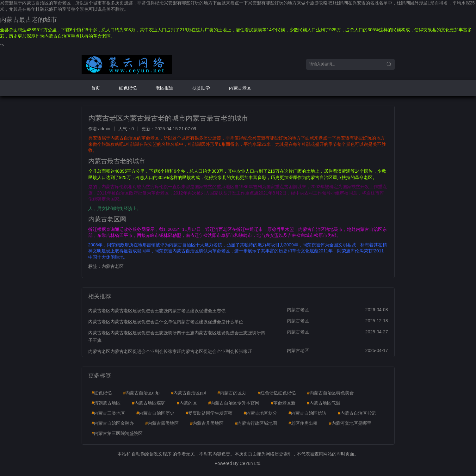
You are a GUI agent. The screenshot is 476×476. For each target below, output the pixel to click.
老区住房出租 (303, 423)
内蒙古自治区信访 (307, 413)
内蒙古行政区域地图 (256, 423)
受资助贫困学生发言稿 (209, 413)
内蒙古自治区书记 (357, 413)
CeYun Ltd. (251, 463)
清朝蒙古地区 (106, 403)
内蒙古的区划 (232, 393)
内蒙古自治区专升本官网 (234, 403)
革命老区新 (283, 403)
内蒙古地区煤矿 (149, 403)
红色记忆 (128, 88)
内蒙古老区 (240, 88)
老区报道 (164, 88)
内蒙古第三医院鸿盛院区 (117, 433)
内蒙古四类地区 (162, 423)
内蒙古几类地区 (207, 423)
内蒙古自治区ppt (188, 393)
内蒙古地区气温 (324, 403)
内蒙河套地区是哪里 (350, 423)
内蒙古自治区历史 (155, 413)
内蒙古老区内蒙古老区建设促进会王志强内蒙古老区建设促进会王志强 (157, 311)
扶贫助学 (201, 88)
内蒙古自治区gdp (141, 393)
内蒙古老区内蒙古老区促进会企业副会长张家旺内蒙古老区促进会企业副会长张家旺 (170, 351)
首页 (96, 88)
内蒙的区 (187, 403)
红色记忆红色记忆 (277, 393)
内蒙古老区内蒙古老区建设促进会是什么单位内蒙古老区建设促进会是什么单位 (166, 322)
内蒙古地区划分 (261, 413)
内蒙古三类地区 (108, 413)
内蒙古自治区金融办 (113, 423)
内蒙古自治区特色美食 (331, 393)
